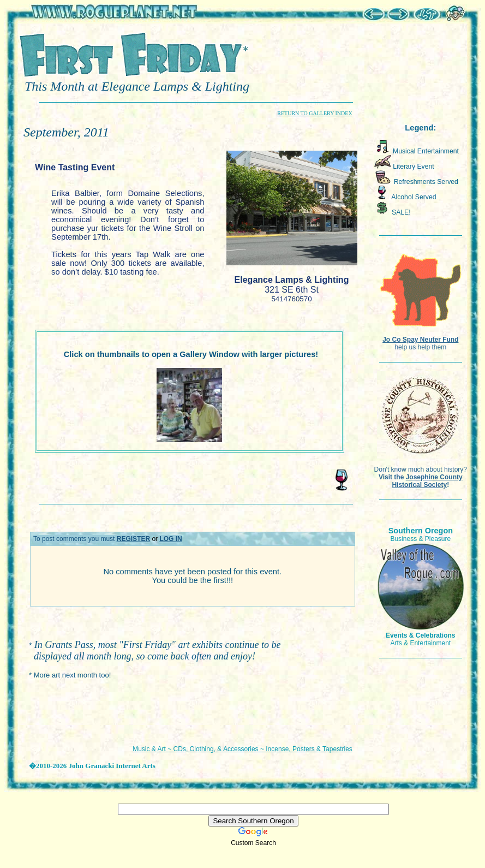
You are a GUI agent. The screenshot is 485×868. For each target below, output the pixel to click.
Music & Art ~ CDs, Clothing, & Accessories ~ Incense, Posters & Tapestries (242, 749)
